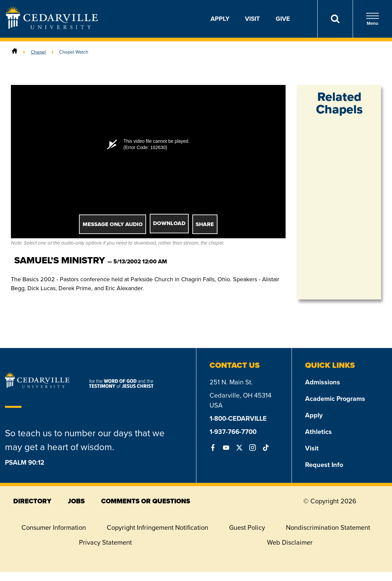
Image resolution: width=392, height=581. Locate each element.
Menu (372, 19)
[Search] (335, 19)
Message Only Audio (113, 224)
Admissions (323, 382)
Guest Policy (247, 527)
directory (32, 501)
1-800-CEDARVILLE (238, 418)
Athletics (318, 432)
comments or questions (146, 501)
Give (283, 19)
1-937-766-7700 (233, 432)
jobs (76, 501)
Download (169, 223)
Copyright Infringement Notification (157, 527)
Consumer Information (54, 527)
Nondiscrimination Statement (328, 527)
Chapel (38, 52)
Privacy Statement (105, 542)
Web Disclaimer (290, 542)
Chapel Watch (74, 52)
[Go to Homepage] (52, 27)
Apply (220, 19)
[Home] (15, 52)
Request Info (324, 465)
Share (205, 224)
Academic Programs (335, 399)
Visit (252, 19)
